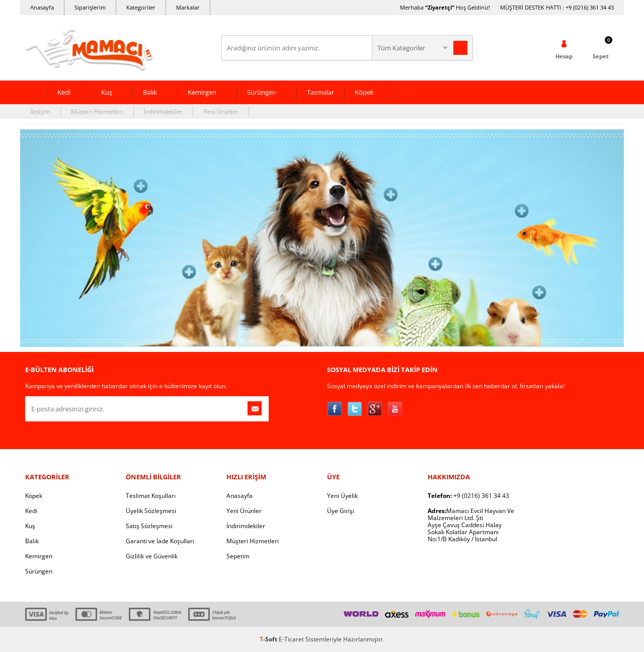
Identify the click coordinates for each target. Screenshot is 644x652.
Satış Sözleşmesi (149, 526)
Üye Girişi (341, 511)
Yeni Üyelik (342, 496)
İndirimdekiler (163, 112)
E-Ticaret (291, 639)
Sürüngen (262, 92)
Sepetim (238, 556)
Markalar (188, 7)
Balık (150, 92)
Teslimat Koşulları (151, 496)
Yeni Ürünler (221, 112)
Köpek (364, 92)
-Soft (269, 639)
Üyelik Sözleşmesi (151, 511)
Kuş (107, 92)
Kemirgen (202, 92)
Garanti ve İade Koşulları (160, 541)
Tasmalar (320, 92)
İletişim (40, 112)
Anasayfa (42, 7)
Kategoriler (141, 7)
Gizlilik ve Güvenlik (152, 556)
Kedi (64, 92)
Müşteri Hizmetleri (97, 112)
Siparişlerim (90, 7)
